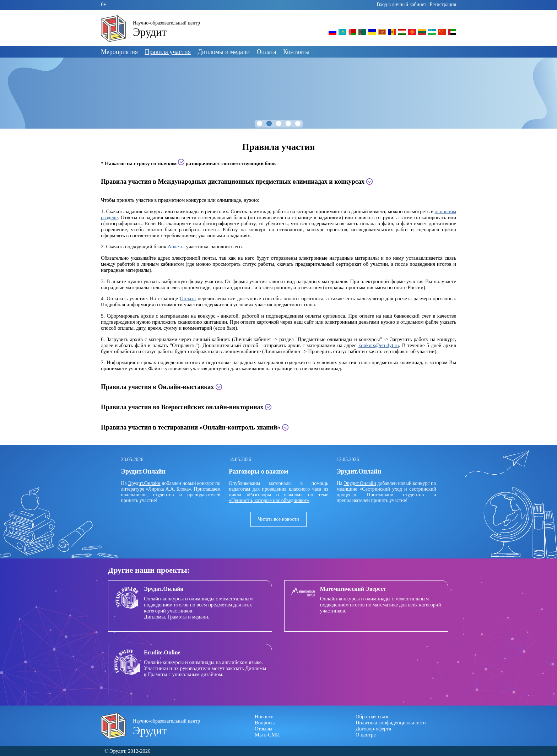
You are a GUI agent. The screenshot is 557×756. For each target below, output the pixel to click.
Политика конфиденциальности (391, 723)
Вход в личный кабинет (401, 4)
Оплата (266, 52)
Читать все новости (278, 519)
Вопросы (265, 723)
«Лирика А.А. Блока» (168, 489)
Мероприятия (119, 52)
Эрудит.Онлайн (144, 483)
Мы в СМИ (267, 735)
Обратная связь (372, 717)
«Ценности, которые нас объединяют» (269, 500)
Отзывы (264, 729)
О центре (366, 735)
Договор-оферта (373, 729)
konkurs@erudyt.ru (379, 345)
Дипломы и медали (224, 52)
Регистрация (443, 4)
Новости (264, 717)
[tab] (278, 182)
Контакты (296, 52)
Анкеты (176, 247)
